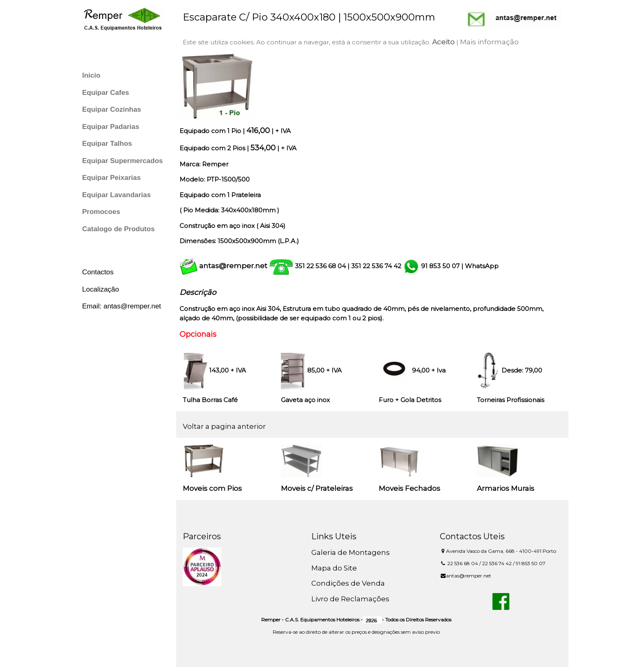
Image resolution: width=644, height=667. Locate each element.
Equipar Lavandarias (116, 195)
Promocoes (101, 212)
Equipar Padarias (111, 127)
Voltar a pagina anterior (224, 426)
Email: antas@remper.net (122, 306)
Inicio (91, 75)
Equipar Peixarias (112, 178)
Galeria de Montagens (351, 552)
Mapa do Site (334, 568)
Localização (101, 289)
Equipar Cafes (106, 93)
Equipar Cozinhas (112, 109)
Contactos (98, 272)
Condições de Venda (348, 583)
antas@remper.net (233, 266)
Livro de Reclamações (350, 599)
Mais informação (489, 42)
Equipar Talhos (107, 144)
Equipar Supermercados (123, 161)
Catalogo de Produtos (118, 229)
